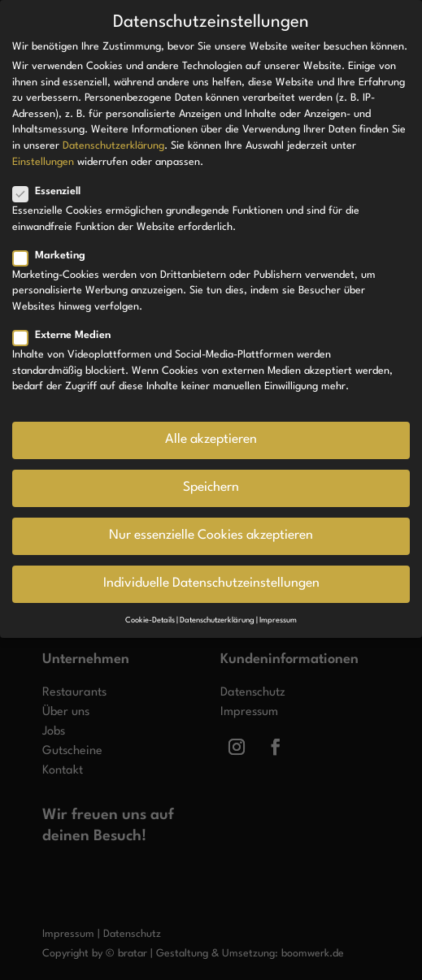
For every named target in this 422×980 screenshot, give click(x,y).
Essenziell (53, 191)
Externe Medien (68, 335)
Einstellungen (43, 162)
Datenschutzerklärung (113, 146)
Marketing (56, 256)
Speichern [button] (211, 488)
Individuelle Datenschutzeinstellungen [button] (211, 583)
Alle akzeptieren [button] (211, 440)
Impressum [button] (278, 620)
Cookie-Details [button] (150, 620)
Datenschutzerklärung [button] (217, 620)
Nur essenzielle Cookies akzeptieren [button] (211, 536)
